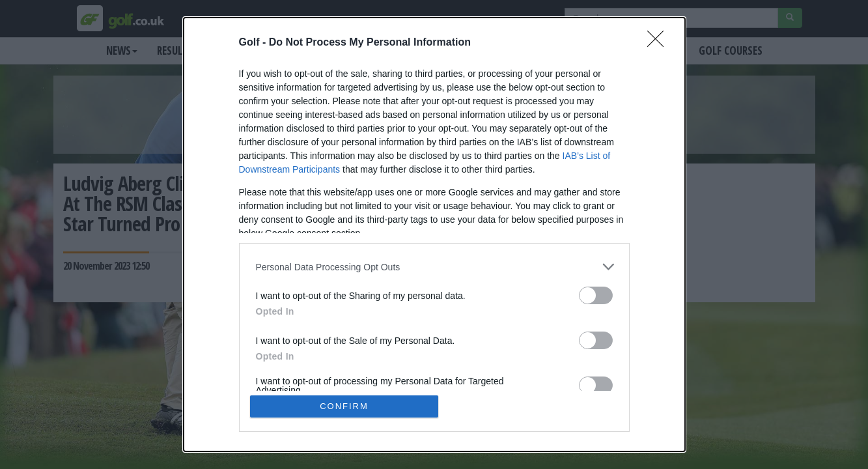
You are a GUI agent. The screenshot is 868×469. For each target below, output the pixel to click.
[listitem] (434, 267)
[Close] (660, 43)
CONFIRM (344, 406)
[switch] (596, 295)
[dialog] (434, 234)
